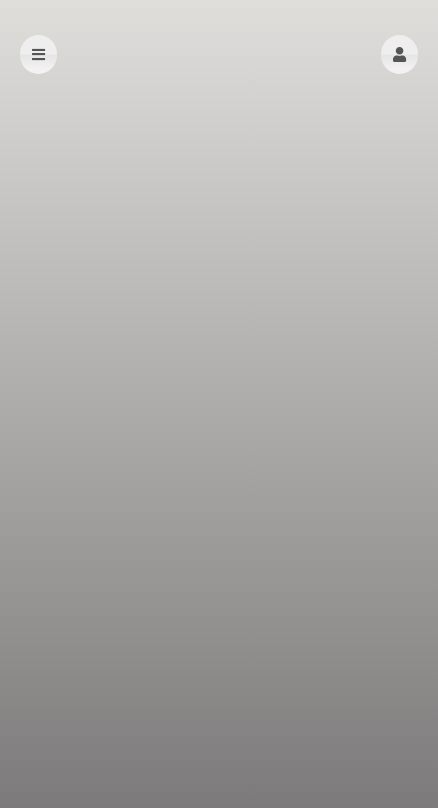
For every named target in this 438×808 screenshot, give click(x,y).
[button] (399, 54)
